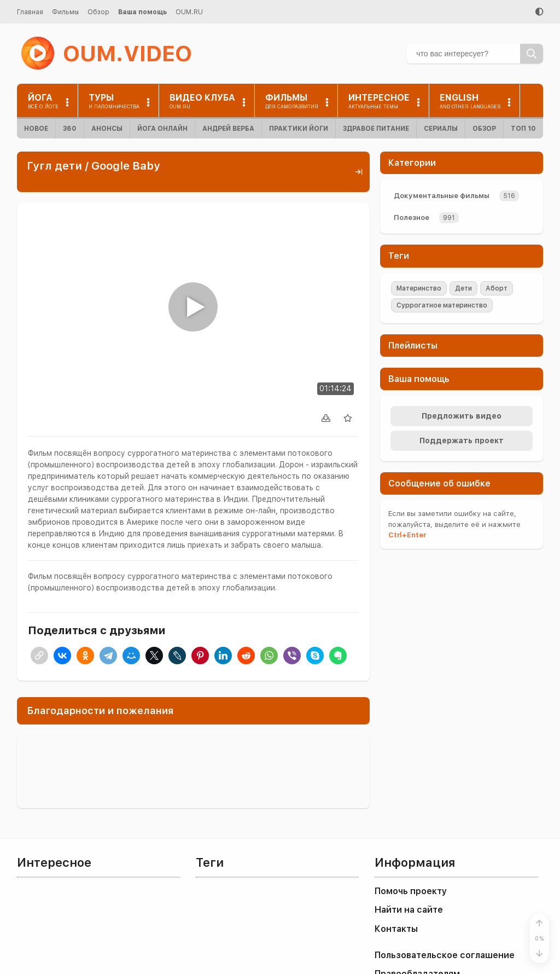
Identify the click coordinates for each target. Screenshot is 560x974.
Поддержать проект (462, 440)
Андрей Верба (228, 129)
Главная (30, 12)
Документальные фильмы (442, 196)
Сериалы (441, 129)
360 (70, 129)
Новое (36, 129)
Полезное (412, 218)
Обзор (98, 12)
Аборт (497, 288)
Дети (463, 288)
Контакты (396, 929)
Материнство (419, 288)
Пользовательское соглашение (445, 955)
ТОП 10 (523, 129)
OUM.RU (189, 12)
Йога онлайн (162, 129)
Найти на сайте (409, 910)
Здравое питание (376, 129)
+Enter (407, 535)
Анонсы (107, 129)
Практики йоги (299, 129)
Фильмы (65, 12)
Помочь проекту (411, 891)
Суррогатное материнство (442, 305)
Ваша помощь (142, 12)
